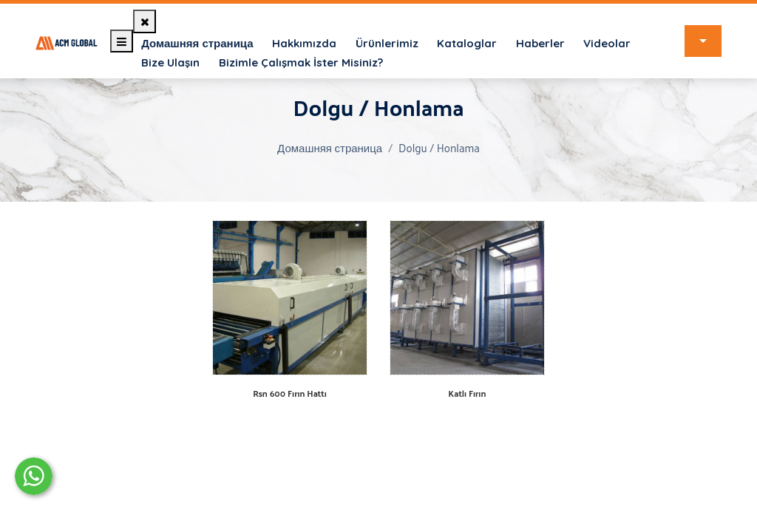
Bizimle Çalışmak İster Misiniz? (301, 62)
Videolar (607, 43)
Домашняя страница (197, 43)
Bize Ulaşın (170, 62)
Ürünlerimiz (387, 43)
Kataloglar (467, 43)
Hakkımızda (304, 43)
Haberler (540, 43)
